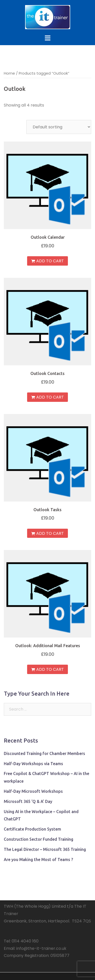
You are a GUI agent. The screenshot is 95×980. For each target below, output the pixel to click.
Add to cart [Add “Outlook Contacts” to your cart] (50, 397)
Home (9, 73)
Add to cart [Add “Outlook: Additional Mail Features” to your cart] (50, 669)
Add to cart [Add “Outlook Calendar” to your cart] (50, 261)
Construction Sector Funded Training (39, 839)
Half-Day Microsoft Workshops (33, 791)
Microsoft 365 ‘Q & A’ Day (28, 801)
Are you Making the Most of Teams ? (38, 859)
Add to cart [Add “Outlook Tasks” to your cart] (50, 533)
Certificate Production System (32, 829)
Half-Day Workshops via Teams (33, 764)
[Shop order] (59, 127)
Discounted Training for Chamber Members (44, 753)
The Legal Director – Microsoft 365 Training (45, 849)
